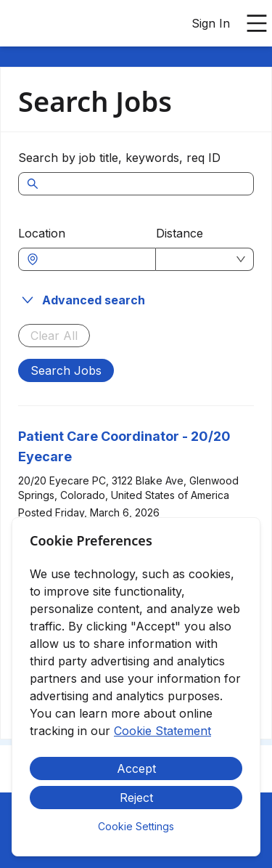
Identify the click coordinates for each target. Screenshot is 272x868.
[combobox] (94, 259)
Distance (180, 233)
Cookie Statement (162, 731)
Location (42, 233)
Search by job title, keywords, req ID (119, 158)
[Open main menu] (257, 23)
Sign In (211, 23)
